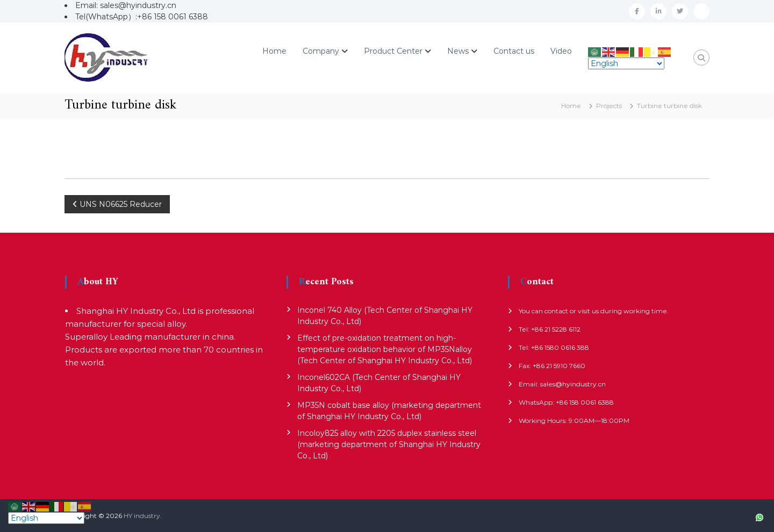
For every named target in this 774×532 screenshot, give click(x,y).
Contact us (514, 51)
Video (561, 51)
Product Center (393, 51)
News (458, 51)
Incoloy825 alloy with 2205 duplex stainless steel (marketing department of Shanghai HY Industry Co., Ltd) (389, 444)
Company (321, 51)
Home (274, 51)
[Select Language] (626, 63)
